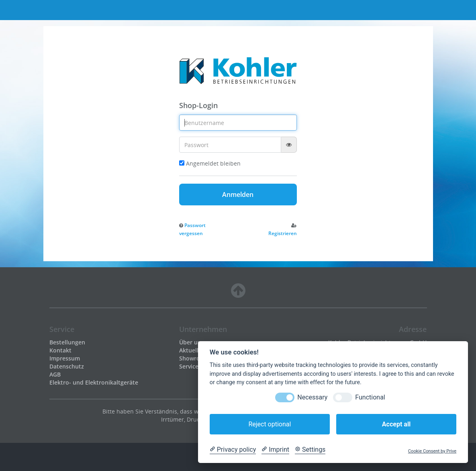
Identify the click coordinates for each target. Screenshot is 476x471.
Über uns (192, 342)
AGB (55, 374)
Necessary (312, 397)
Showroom (194, 358)
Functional (370, 397)
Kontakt (60, 350)
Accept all (396, 424)
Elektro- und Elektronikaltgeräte (94, 382)
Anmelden (238, 195)
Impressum (65, 358)
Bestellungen (67, 342)
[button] (192, 229)
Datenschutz (67, 366)
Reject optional (270, 424)
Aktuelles (192, 350)
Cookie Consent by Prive (432, 451)
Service (189, 366)
